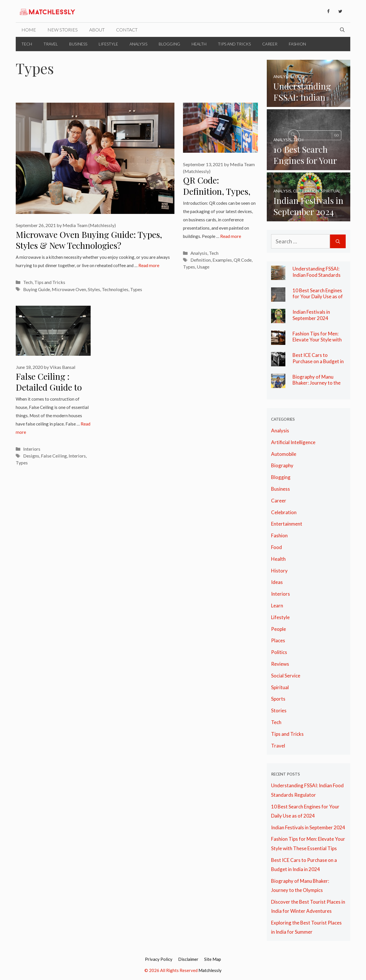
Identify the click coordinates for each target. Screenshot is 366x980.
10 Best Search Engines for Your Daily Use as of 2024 (318, 297)
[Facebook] (328, 11)
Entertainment (287, 524)
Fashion (297, 44)
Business (78, 44)
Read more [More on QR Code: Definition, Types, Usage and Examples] (231, 236)
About (97, 30)
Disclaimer (188, 959)
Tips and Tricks (234, 44)
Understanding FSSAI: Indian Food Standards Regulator (317, 275)
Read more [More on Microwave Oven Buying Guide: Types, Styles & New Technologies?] (149, 265)
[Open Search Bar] (342, 30)
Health (199, 44)
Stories (279, 710)
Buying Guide (37, 289)
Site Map (213, 959)
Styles (94, 289)
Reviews (280, 664)
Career (270, 44)
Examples (222, 260)
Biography (282, 465)
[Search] (338, 241)
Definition (201, 260)
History (279, 571)
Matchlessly (210, 970)
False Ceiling (54, 456)
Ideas (277, 582)
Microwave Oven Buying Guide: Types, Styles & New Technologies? (89, 240)
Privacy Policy (159, 959)
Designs (31, 456)
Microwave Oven (69, 289)
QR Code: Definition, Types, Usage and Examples (217, 197)
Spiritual (280, 687)
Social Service (286, 676)
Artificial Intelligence (293, 442)
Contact (127, 30)
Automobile (284, 454)
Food (277, 547)
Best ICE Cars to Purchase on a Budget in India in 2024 (318, 361)
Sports (278, 699)
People (279, 629)
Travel (51, 44)
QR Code (243, 260)
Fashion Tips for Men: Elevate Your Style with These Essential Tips (317, 340)
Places (278, 640)
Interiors (32, 449)
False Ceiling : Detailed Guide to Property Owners (49, 387)
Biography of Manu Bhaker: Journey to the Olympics (317, 383)
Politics (279, 652)
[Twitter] (340, 11)
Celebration (284, 512)
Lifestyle (108, 44)
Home (29, 30)
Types (136, 289)
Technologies (115, 289)
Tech (27, 44)
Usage (203, 267)
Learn (277, 606)
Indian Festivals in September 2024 (311, 315)
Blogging (169, 44)
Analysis (138, 44)
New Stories (63, 30)
